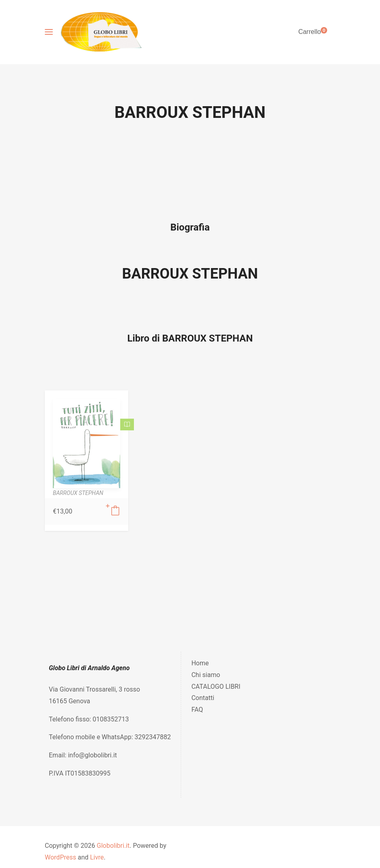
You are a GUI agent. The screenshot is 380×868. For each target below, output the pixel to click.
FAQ (197, 710)
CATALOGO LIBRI (216, 687)
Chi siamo (206, 675)
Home (200, 663)
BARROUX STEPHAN (190, 274)
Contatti (203, 698)
